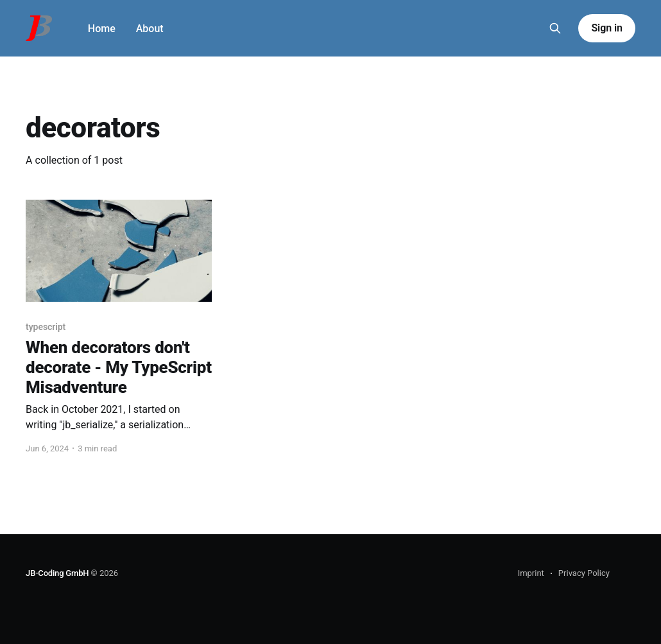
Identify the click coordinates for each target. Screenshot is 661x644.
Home (102, 29)
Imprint (531, 573)
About (150, 29)
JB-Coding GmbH (57, 573)
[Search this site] (555, 28)
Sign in (606, 28)
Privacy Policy (584, 573)
